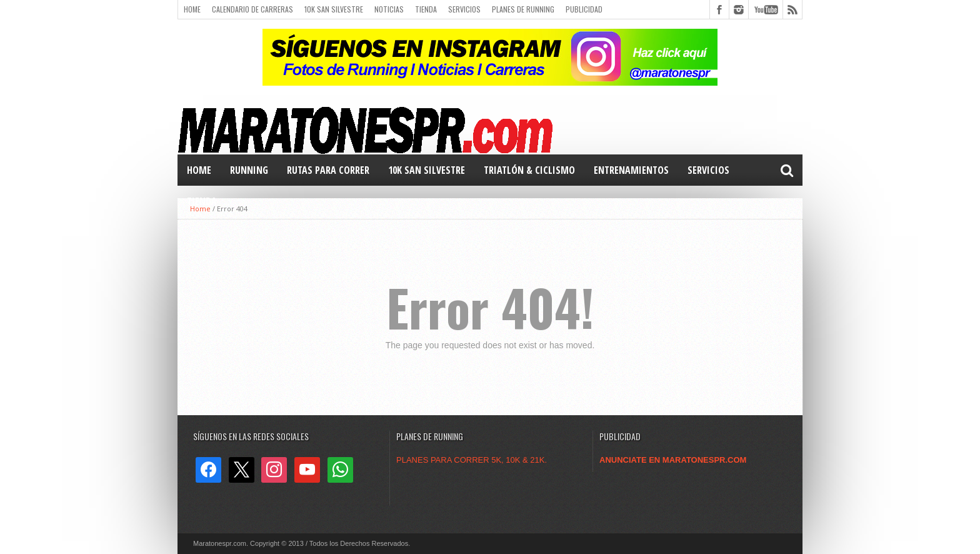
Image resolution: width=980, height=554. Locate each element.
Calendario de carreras (252, 9)
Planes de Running (523, 9)
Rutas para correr (328, 170)
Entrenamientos (631, 170)
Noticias (389, 9)
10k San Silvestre (334, 9)
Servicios (464, 9)
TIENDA (202, 201)
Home (192, 9)
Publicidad (584, 9)
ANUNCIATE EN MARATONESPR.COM (673, 460)
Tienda (426, 9)
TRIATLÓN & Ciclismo (529, 170)
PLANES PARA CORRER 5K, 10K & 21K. (472, 460)
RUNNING (249, 170)
